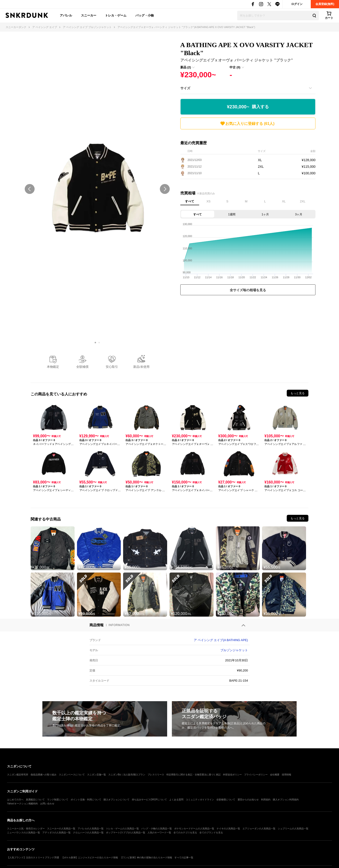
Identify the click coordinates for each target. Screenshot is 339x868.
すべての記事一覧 (184, 858)
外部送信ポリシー (232, 775)
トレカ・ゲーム (116, 15)
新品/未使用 (141, 367)
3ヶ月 (299, 214)
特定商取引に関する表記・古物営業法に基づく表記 (194, 775)
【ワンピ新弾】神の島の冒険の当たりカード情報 (146, 858)
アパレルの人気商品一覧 (91, 829)
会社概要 (275, 775)
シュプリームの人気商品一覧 (293, 829)
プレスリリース (156, 775)
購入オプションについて (117, 800)
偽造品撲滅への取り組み (44, 775)
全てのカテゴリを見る (185, 833)
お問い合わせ (47, 804)
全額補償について (226, 800)
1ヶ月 (265, 214)
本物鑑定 (53, 367)
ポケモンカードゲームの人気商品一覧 (194, 829)
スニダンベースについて (72, 775)
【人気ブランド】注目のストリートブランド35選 (33, 858)
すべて (190, 201)
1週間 (232, 214)
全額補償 (82, 367)
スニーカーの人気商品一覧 (61, 829)
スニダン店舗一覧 (97, 775)
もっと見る (298, 393)
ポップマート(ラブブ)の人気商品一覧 (126, 833)
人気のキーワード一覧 (159, 833)
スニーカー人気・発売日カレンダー (26, 829)
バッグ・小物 (145, 15)
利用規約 (266, 800)
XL (284, 201)
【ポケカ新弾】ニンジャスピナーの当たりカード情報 (90, 858)
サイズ (185, 88)
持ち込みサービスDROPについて (149, 800)
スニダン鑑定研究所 (18, 775)
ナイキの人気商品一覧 (228, 829)
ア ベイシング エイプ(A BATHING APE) (221, 640)
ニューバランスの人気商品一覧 (24, 833)
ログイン (297, 4)
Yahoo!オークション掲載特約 (22, 804)
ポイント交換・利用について (86, 800)
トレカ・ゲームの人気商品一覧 (122, 829)
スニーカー (89, 15)
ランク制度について (58, 800)
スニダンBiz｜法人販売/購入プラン (127, 775)
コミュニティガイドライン (200, 800)
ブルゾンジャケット (234, 650)
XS (208, 201)
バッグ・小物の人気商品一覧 (157, 829)
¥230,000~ (248, 107)
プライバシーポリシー (256, 775)
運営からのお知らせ (248, 800)
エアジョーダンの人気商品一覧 (259, 829)
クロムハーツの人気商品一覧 (88, 833)
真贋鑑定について (35, 800)
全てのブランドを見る (211, 833)
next (165, 189)
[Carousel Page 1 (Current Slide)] (95, 343)
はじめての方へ (15, 800)
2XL (303, 201)
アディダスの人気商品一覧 (56, 833)
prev (30, 189)
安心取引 (112, 367)
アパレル (66, 15)
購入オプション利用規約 (286, 800)
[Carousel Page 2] (99, 343)
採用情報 (287, 775)
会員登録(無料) (325, 4)
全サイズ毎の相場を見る (248, 290)
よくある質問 (176, 800)
